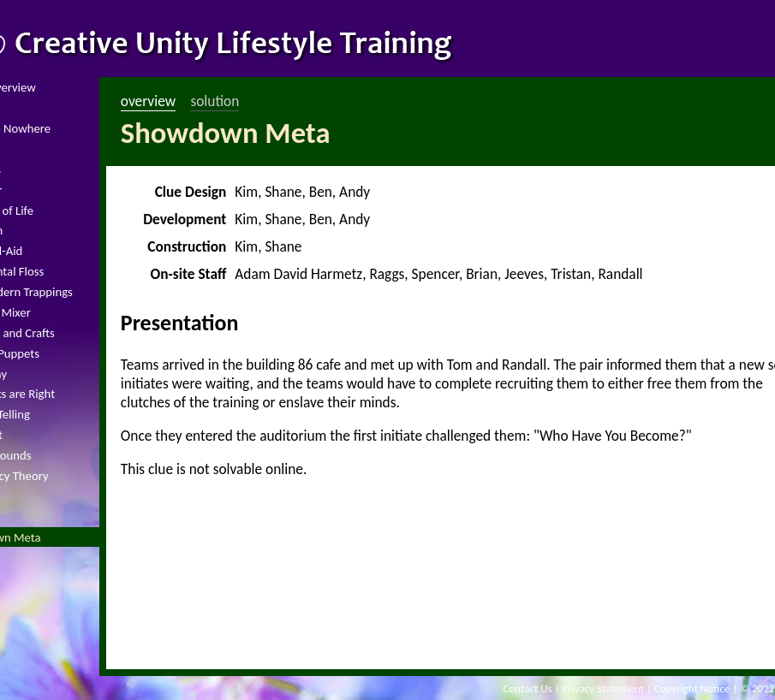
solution (215, 101)
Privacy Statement (603, 688)
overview (148, 101)
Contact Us (528, 688)
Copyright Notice (692, 688)
